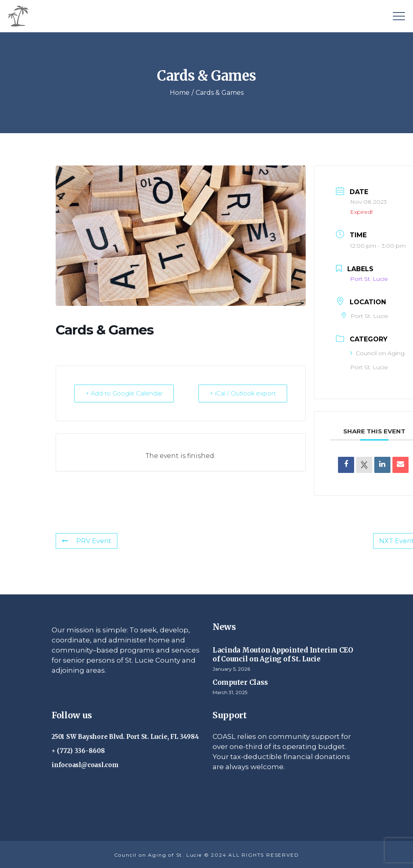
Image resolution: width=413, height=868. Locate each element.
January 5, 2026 (231, 669)
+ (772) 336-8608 (78, 751)
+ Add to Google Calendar (125, 393)
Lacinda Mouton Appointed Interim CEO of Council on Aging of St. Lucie (283, 655)
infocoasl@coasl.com (85, 765)
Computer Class (240, 682)
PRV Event (87, 541)
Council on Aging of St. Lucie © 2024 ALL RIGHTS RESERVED (207, 855)
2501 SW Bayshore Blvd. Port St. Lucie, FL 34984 (125, 737)
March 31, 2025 (230, 692)
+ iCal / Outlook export (242, 393)
